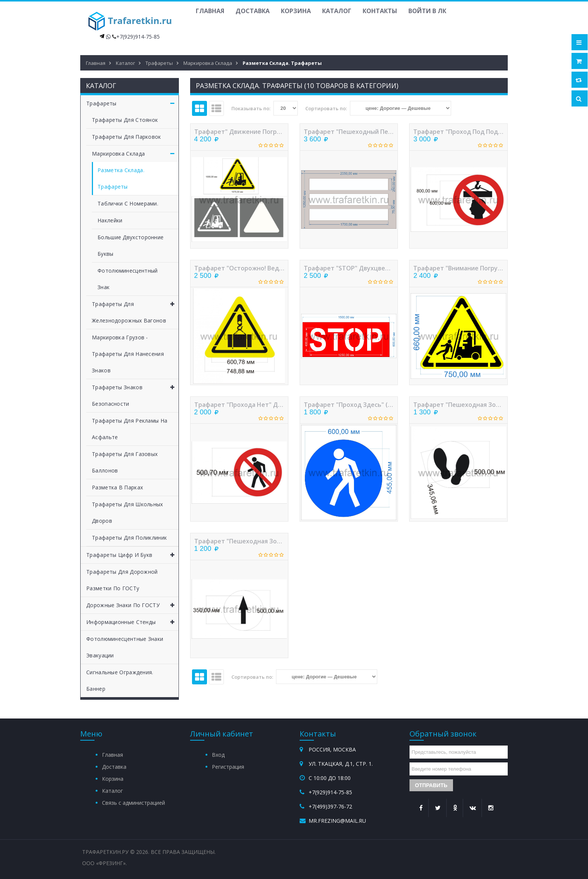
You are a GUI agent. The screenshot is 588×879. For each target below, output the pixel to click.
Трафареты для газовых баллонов (125, 462)
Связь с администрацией (133, 803)
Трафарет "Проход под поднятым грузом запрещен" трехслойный (458, 132)
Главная (210, 11)
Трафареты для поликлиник (129, 538)
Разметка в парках (117, 487)
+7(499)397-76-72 (330, 806)
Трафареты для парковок (127, 137)
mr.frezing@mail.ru (337, 821)
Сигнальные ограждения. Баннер (120, 680)
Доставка (253, 11)
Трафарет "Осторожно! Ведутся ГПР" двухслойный (239, 268)
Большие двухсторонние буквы (130, 245)
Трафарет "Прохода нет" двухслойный (239, 405)
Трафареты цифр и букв (132, 555)
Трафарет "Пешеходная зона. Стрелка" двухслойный (239, 541)
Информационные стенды (132, 622)
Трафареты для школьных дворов (127, 512)
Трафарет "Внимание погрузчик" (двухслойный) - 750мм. (458, 268)
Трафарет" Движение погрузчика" (239, 132)
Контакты (380, 11)
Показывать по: (251, 108)
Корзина (296, 11)
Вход (218, 755)
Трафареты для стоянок (125, 120)
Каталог (337, 11)
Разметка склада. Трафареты (121, 178)
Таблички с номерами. (128, 203)
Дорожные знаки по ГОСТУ (132, 605)
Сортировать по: (326, 108)
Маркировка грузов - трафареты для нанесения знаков (128, 354)
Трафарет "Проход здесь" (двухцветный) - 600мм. (349, 405)
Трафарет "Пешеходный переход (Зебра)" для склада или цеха (349, 132)
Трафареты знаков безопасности (135, 393)
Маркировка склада (135, 154)
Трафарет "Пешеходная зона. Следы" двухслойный (458, 405)
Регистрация (228, 767)
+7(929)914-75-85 (138, 37)
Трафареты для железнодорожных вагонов (135, 310)
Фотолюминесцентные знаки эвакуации (125, 647)
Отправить (431, 785)
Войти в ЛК (427, 11)
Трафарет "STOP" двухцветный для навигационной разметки (349, 268)
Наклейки (110, 220)
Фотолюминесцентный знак (127, 279)
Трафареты (132, 103)
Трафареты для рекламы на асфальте (130, 429)
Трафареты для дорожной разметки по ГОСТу (122, 580)
